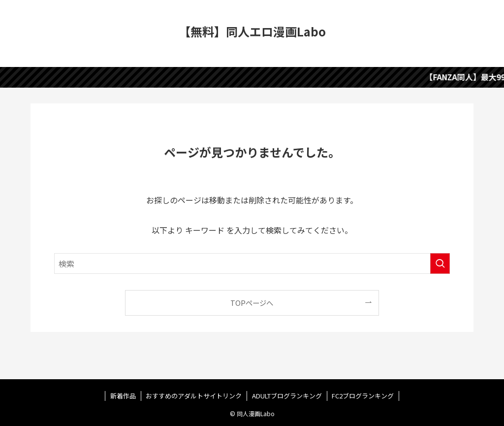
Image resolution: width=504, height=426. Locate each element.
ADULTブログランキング (287, 396)
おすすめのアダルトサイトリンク (194, 396)
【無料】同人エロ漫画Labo (252, 32)
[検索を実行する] (440, 263)
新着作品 (123, 396)
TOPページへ (252, 303)
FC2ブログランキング (363, 396)
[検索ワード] (252, 263)
